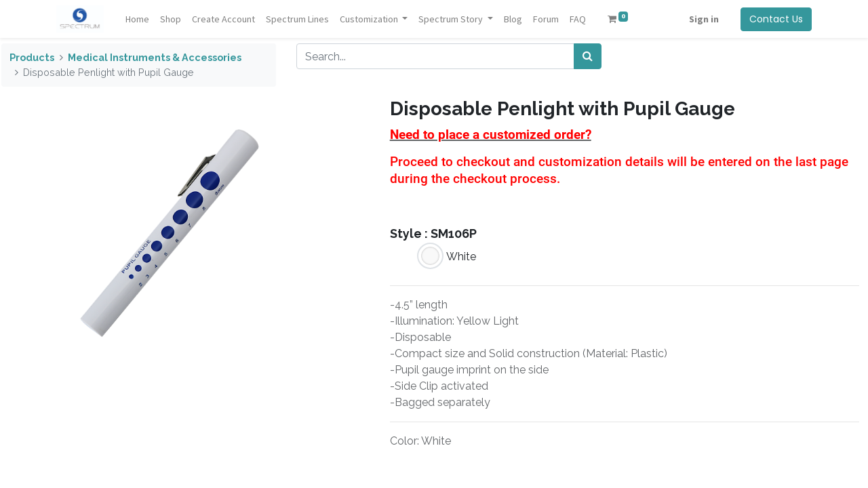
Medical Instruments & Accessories (155, 57)
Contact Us (775, 19)
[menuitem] (138, 19)
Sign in (703, 19)
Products (32, 57)
